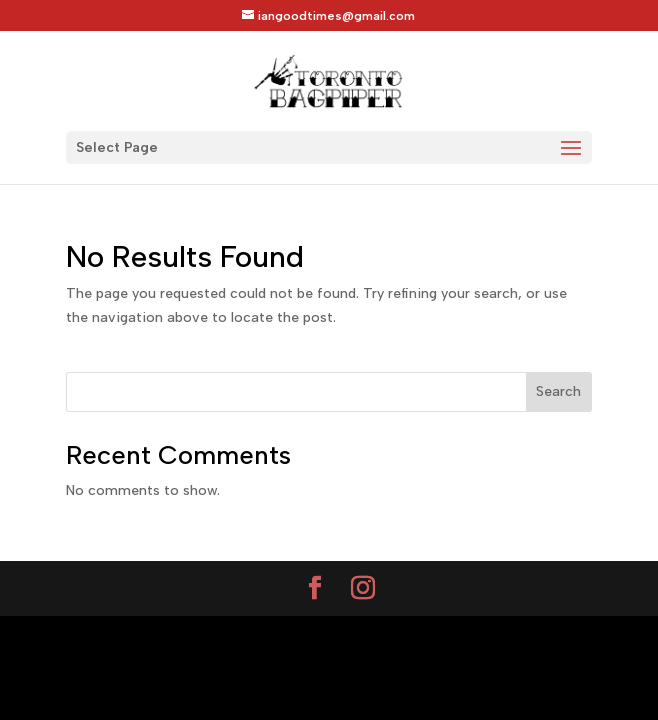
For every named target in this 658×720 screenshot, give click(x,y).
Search (558, 391)
